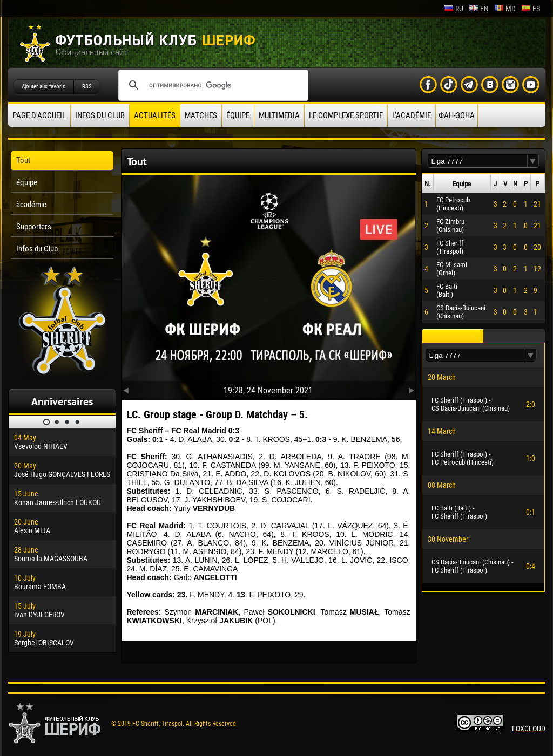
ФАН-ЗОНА (457, 115)
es (531, 9)
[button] (533, 161)
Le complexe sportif (346, 115)
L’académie (412, 115)
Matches (201, 115)
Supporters (34, 227)
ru (454, 9)
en (479, 9)
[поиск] (212, 85)
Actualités (155, 115)
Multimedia (279, 115)
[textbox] (477, 161)
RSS (87, 87)
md (505, 9)
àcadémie (31, 205)
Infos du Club (100, 115)
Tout (23, 160)
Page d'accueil (39, 115)
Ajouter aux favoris (43, 87)
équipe (238, 115)
